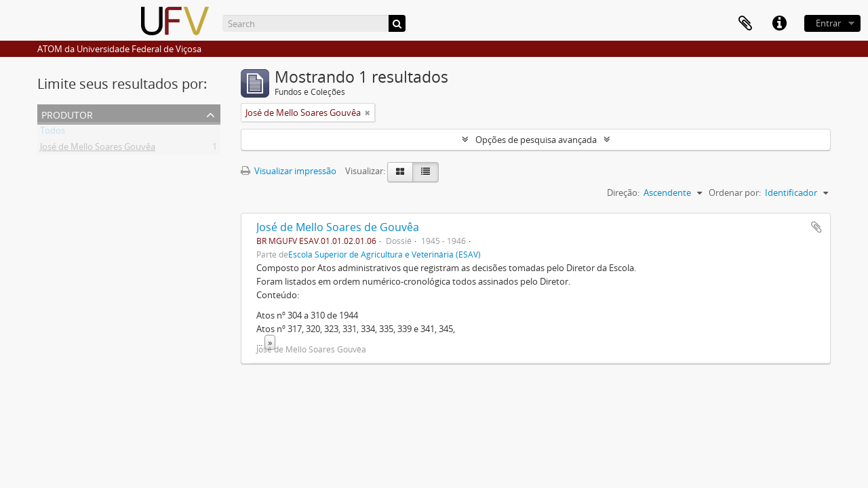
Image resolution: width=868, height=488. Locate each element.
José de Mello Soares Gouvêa (98, 149)
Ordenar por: (735, 192)
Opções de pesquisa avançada (536, 140)
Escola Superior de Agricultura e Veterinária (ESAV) (384, 254)
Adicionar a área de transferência (816, 227)
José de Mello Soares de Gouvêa (338, 227)
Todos (53, 133)
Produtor (67, 114)
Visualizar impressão (289, 171)
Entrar (828, 23)
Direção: (623, 192)
